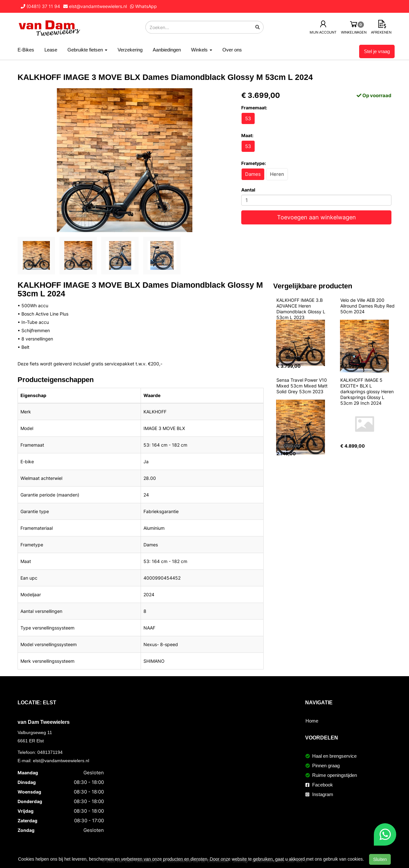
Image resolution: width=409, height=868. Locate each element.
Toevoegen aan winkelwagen (316, 217)
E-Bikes (26, 50)
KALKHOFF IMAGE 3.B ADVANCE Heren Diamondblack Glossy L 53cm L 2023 (301, 309)
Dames (253, 174)
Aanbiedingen (167, 50)
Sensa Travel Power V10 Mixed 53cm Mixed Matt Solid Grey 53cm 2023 (303, 386)
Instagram (319, 794)
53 (248, 118)
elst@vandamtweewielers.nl (61, 761)
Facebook (319, 785)
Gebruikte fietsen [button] (87, 50)
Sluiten (380, 859)
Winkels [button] (202, 50)
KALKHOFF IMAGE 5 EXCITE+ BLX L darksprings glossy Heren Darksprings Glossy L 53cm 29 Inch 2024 (368, 391)
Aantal (248, 190)
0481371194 (50, 752)
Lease (51, 50)
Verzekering (130, 50)
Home (312, 721)
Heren (277, 174)
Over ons (232, 50)
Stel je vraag (377, 51)
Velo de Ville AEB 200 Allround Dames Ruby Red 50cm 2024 (368, 306)
